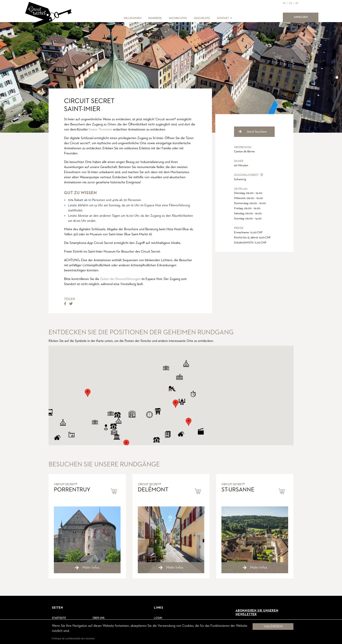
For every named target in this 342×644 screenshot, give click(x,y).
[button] (231, 18)
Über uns (98, 618)
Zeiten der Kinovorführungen (120, 279)
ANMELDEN (303, 17)
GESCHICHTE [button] (202, 18)
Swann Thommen (100, 129)
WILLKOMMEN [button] (132, 18)
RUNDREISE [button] (155, 18)
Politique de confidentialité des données (73, 639)
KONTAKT (223, 18)
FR (284, 3)
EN (291, 3)
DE (297, 3)
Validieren (273, 627)
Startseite (59, 618)
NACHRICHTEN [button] (178, 18)
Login (158, 618)
